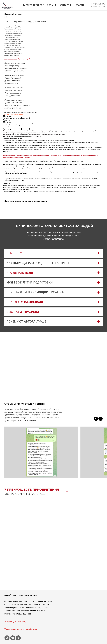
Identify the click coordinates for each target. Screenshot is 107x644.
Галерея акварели (34, 5)
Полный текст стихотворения (62, 114)
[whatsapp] (7, 638)
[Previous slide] (96, 419)
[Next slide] (101, 419)
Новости (79, 5)
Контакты (65, 5)
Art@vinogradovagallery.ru (16, 621)
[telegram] (18, 638)
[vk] (13, 638)
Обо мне (52, 5)
